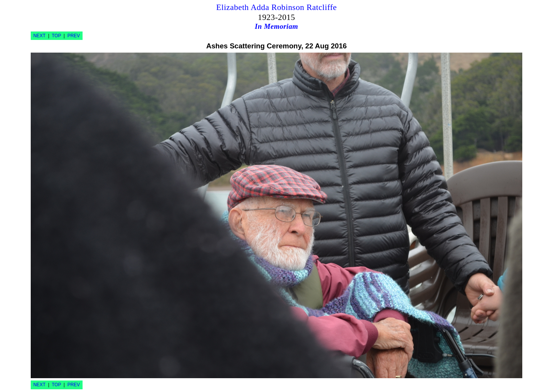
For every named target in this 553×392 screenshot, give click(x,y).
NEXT (40, 36)
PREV (74, 36)
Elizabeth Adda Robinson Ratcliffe (276, 7)
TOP (56, 36)
